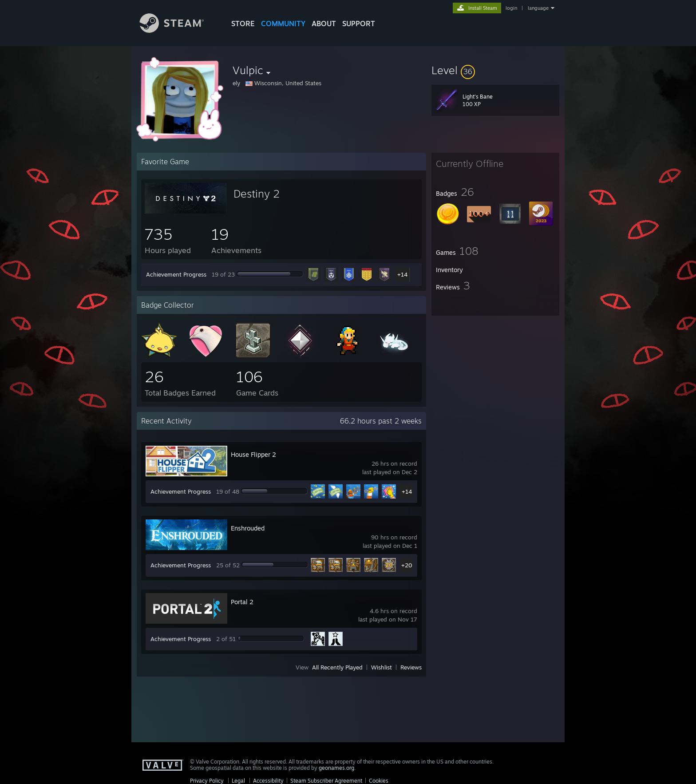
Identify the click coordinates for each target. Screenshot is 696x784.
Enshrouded (248, 528)
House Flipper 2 (253, 454)
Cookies (379, 781)
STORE (243, 24)
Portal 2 (242, 602)
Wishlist (382, 667)
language (538, 8)
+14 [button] (402, 274)
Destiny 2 (257, 194)
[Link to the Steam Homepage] (178, 30)
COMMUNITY (283, 24)
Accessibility (268, 781)
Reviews (411, 667)
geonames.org (336, 768)
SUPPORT (359, 24)
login (511, 8)
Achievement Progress (176, 274)
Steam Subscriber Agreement (326, 781)
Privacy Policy (207, 781)
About (324, 24)
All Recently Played (337, 667)
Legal (238, 781)
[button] (495, 70)
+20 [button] (407, 565)
